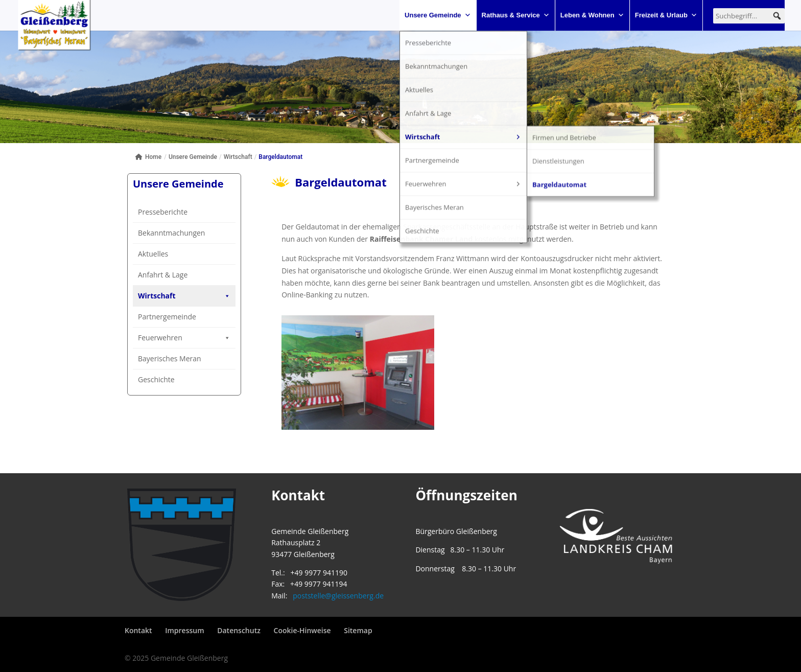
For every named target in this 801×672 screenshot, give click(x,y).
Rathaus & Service (516, 15)
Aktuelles (153, 254)
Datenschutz (239, 630)
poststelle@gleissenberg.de (338, 596)
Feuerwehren (184, 391)
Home (148, 157)
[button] (777, 16)
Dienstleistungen (166, 333)
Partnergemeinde (167, 370)
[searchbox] (749, 16)
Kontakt (138, 630)
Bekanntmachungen (171, 233)
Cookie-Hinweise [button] (302, 630)
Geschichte (156, 433)
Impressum (184, 630)
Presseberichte (163, 212)
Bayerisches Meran (170, 412)
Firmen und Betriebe (172, 315)
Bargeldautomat (165, 351)
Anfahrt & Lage (163, 275)
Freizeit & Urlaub (666, 15)
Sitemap (358, 630)
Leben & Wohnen (592, 15)
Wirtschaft (184, 296)
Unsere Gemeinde (438, 15)
